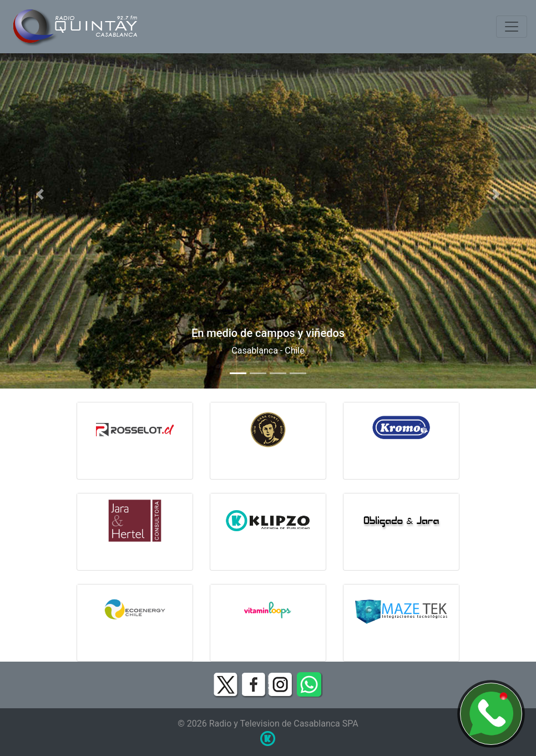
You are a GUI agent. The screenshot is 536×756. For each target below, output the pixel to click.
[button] (40, 194)
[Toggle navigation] (512, 27)
